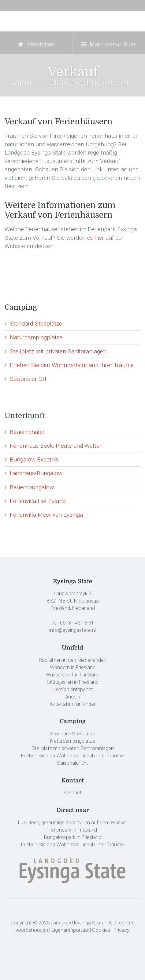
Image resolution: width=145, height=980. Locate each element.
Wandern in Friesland (73, 667)
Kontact (73, 792)
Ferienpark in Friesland (73, 830)
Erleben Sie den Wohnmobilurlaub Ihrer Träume (72, 365)
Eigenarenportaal (70, 930)
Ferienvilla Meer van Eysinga (46, 515)
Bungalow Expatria (34, 459)
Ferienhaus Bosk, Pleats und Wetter (56, 446)
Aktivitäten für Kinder (72, 704)
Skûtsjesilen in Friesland (72, 682)
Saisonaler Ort (28, 379)
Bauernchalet (27, 432)
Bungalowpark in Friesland (73, 837)
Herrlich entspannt (73, 689)
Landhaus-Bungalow (36, 473)
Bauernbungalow (32, 487)
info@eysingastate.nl (72, 630)
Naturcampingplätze (36, 337)
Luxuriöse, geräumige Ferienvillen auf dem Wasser (73, 822)
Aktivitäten (36, 44)
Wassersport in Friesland (72, 675)
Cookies (101, 930)
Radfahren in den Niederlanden (73, 660)
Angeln (73, 697)
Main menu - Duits (109, 44)
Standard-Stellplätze (36, 324)
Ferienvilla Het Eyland (38, 501)
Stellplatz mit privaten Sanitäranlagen (58, 351)
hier (99, 238)
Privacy (121, 930)
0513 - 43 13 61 (77, 623)
